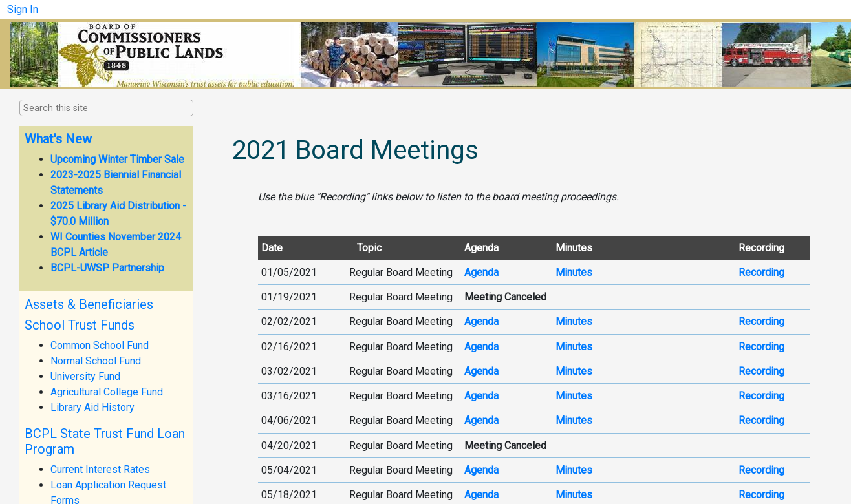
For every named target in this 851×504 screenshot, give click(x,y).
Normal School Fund (96, 361)
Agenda (481, 420)
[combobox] (88, 109)
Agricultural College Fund (107, 392)
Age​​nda (481, 347)
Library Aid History (92, 407)
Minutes (574, 347)
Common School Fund (100, 345)
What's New (58, 139)
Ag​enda (481, 371)
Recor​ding (761, 371)
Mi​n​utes (574, 495)
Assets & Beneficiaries (89, 304)
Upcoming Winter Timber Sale (117, 159)
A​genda (481, 272)
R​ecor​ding (761, 396)
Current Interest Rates (100, 469)
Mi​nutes (574, 470)
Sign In (23, 9)
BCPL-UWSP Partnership (107, 268)
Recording (761, 420)
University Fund (85, 376)
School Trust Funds (80, 325)
